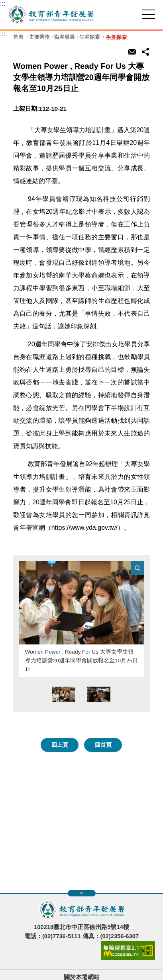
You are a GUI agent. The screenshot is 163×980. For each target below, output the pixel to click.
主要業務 (39, 37)
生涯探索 (90, 37)
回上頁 (60, 745)
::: (3, 3)
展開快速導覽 (81, 893)
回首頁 (103, 745)
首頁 (18, 37)
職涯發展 (65, 37)
